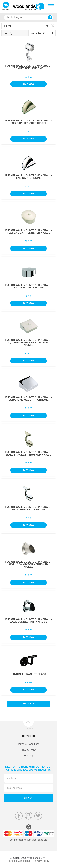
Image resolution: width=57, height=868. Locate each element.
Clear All (53, 26)
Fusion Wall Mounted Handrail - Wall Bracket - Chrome (28, 508)
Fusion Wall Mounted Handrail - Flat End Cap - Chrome (28, 286)
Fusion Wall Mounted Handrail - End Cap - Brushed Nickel (28, 122)
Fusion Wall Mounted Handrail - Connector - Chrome (28, 67)
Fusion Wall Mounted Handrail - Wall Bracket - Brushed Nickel (28, 453)
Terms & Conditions (28, 744)
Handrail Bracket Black (29, 674)
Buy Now (28, 84)
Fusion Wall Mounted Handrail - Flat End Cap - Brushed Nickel (28, 232)
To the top (28, 728)
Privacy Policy (28, 750)
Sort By (8, 33)
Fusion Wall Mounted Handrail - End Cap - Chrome (28, 177)
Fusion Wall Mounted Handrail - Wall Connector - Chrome (28, 620)
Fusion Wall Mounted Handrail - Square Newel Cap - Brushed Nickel (28, 342)
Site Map (28, 756)
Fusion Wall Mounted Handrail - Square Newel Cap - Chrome (28, 399)
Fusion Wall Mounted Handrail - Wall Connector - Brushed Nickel (28, 564)
